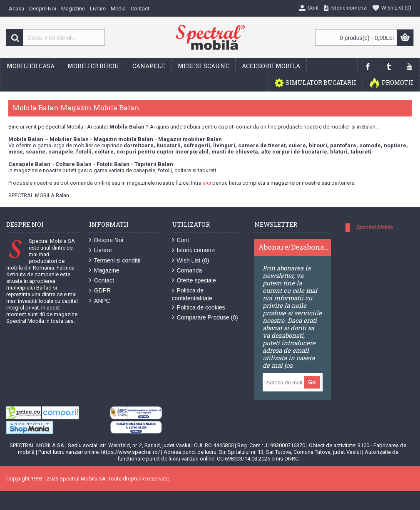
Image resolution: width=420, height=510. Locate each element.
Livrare (101, 250)
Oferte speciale (194, 281)
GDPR (100, 291)
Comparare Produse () (205, 318)
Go (312, 382)
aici (207, 183)
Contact (102, 281)
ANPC (100, 301)
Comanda (187, 271)
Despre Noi (106, 240)
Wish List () (191, 261)
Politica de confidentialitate (192, 294)
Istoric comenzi (194, 250)
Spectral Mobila (374, 227)
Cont (181, 240)
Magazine (104, 271)
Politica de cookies (199, 308)
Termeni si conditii (115, 261)
